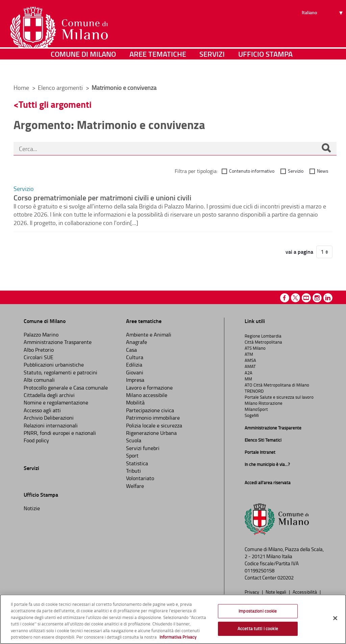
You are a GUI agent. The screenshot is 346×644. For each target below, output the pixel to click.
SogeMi (252, 415)
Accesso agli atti (42, 410)
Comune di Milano (83, 69)
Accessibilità (305, 592)
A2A (249, 373)
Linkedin (328, 298)
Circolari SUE (39, 357)
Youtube (306, 298)
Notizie (32, 508)
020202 (286, 578)
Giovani (135, 372)
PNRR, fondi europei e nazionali (60, 433)
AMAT (250, 366)
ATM (249, 354)
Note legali (276, 592)
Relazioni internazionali (51, 425)
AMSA (250, 360)
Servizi (212, 69)
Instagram (317, 298)
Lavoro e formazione (149, 388)
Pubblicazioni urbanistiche (54, 365)
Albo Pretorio (39, 350)
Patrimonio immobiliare (153, 418)
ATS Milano (255, 348)
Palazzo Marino (41, 335)
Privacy (252, 592)
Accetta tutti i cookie (258, 628)
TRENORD (254, 391)
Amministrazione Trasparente (58, 342)
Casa (131, 350)
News (323, 171)
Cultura (135, 357)
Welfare (135, 486)
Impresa (135, 380)
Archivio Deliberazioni (49, 418)
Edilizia (134, 365)
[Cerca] (326, 149)
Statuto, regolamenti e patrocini (60, 372)
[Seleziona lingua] (323, 31)
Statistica (137, 463)
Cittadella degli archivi (49, 395)
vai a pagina (299, 252)
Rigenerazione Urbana (151, 433)
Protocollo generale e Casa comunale (66, 388)
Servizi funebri (143, 448)
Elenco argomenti (61, 88)
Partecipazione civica (150, 410)
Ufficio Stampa (265, 69)
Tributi (133, 471)
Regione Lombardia (263, 336)
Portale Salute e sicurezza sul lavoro (279, 397)
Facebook (285, 298)
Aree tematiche (158, 69)
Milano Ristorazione (264, 403)
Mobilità (135, 402)
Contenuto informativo (252, 171)
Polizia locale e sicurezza (154, 425)
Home (21, 88)
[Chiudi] (335, 618)
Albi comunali (39, 380)
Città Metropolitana (263, 342)
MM (248, 379)
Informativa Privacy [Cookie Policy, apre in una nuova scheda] (178, 637)
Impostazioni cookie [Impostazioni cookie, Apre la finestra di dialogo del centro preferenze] (258, 611)
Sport (132, 455)
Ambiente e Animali (149, 335)
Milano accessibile (147, 395)
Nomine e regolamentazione (56, 402)
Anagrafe (137, 342)
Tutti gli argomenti (55, 104)
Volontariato (140, 478)
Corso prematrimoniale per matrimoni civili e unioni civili (102, 197)
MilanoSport (256, 409)
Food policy (36, 440)
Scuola (134, 440)
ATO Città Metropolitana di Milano (277, 385)
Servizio (296, 171)
